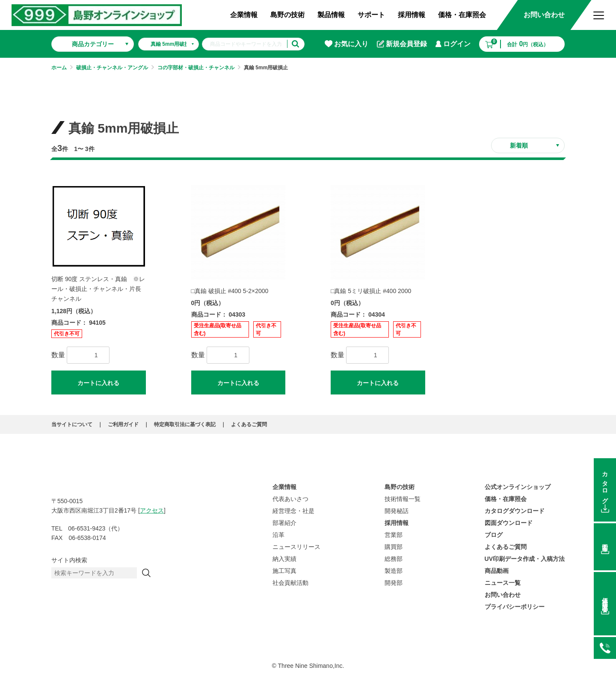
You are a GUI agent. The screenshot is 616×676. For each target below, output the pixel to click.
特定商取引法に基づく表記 (185, 424)
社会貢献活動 (290, 583)
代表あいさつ (290, 499)
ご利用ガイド (123, 424)
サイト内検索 (69, 560)
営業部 (394, 535)
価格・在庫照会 (462, 15)
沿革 (278, 535)
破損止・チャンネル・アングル (112, 68)
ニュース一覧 (503, 583)
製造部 (394, 571)
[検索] (146, 573)
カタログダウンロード (515, 511)
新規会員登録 (402, 44)
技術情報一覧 (403, 499)
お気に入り (346, 44)
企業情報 (244, 15)
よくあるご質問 (249, 424)
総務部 (394, 559)
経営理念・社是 (293, 511)
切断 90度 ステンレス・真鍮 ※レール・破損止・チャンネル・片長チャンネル (98, 289)
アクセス (152, 510)
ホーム (59, 68)
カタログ (605, 485)
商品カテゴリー (93, 44)
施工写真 (284, 571)
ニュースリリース (296, 547)
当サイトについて (72, 424)
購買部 (394, 547)
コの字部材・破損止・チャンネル (196, 68)
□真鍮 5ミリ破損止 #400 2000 (371, 291)
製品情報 (331, 15)
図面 (605, 541)
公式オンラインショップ (518, 487)
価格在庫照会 (605, 598)
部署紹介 (284, 523)
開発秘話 (397, 511)
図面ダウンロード (509, 523)
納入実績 (284, 559)
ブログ (494, 535)
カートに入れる (98, 383)
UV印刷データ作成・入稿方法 (525, 559)
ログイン (453, 44)
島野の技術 (287, 15)
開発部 (394, 583)
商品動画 (497, 571)
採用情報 (412, 15)
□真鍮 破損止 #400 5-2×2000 (230, 291)
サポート (371, 15)
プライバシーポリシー (515, 607)
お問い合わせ (544, 15)
